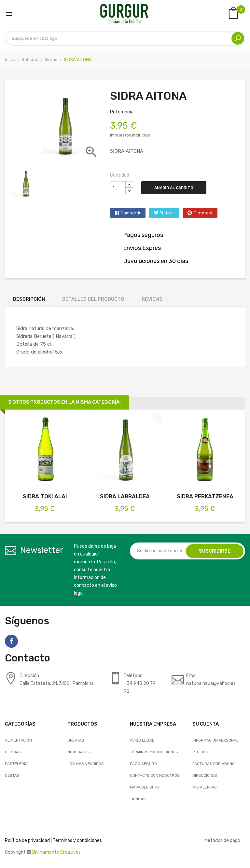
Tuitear (167, 213)
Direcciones (205, 775)
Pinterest (203, 213)
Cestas (12, 775)
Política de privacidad (27, 840)
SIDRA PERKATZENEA (205, 496)
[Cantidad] (118, 188)
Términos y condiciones (154, 752)
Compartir (131, 213)
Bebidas (13, 752)
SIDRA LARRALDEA (125, 496)
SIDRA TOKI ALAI (45, 496)
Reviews (152, 299)
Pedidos (200, 752)
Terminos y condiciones (77, 840)
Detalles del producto (93, 299)
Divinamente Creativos (56, 852)
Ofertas (76, 740)
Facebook (11, 641)
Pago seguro (143, 764)
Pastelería (16, 764)
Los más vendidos (86, 764)
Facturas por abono (214, 764)
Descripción (29, 299)
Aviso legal (142, 740)
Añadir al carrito (174, 188)
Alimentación (18, 740)
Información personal (215, 740)
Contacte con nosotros (155, 775)
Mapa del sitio (144, 787)
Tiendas (138, 799)
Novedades (79, 752)
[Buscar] (125, 38)
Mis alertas (205, 787)
